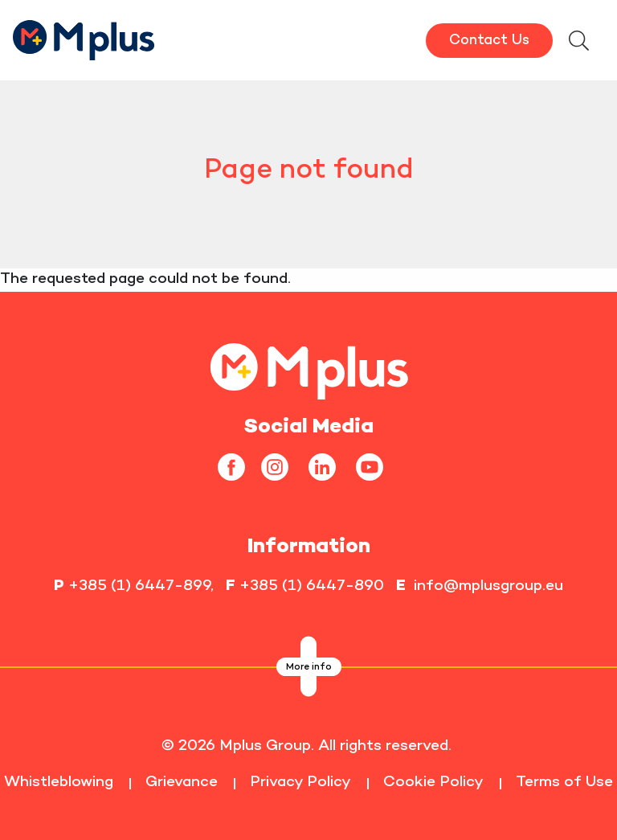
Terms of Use (564, 783)
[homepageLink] (309, 369)
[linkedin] (328, 467)
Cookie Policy (433, 783)
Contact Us (489, 41)
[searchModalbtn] (578, 43)
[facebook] (237, 467)
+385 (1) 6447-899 (139, 586)
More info (309, 668)
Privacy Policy (300, 783)
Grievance (182, 783)
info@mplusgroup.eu (488, 586)
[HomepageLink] (84, 38)
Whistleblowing (59, 783)
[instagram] (281, 467)
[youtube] (376, 467)
